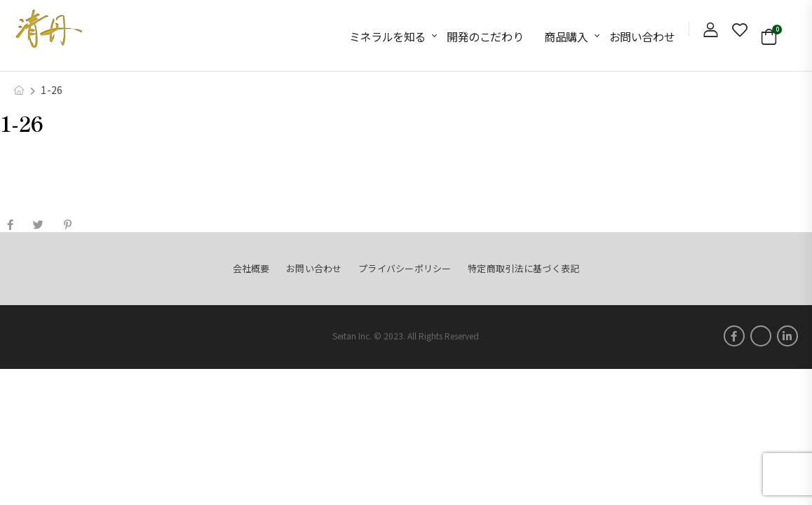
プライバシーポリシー (405, 268)
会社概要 (251, 268)
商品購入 (566, 36)
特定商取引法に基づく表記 (523, 268)
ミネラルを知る (387, 36)
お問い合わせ (642, 36)
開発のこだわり (485, 36)
